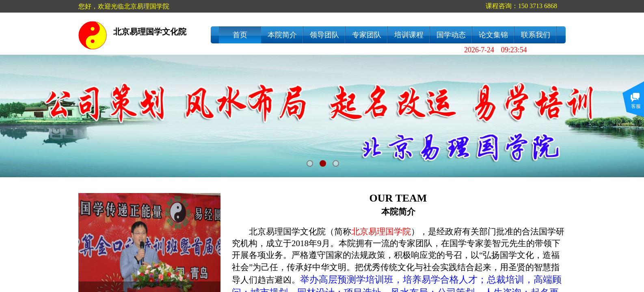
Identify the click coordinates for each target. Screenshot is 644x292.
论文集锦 (493, 35)
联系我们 (536, 35)
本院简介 (282, 35)
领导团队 (324, 35)
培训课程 (409, 35)
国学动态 (451, 35)
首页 (240, 35)
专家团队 (367, 35)
